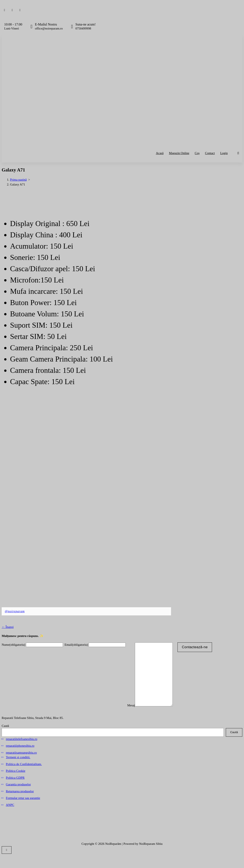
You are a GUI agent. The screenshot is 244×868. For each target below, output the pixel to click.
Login (224, 153)
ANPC (10, 817)
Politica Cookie (16, 783)
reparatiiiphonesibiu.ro (20, 758)
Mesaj (131, 718)
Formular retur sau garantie (23, 810)
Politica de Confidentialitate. (24, 777)
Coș (197, 153)
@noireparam (15, 611)
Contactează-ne (199, 647)
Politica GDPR (15, 790)
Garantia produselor (18, 797)
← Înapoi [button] (8, 627)
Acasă (160, 153)
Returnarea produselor (20, 804)
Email (76, 645)
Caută (5, 738)
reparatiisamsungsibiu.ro (21, 765)
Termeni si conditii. (18, 770)
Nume (13, 645)
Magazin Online (179, 153)
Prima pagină (18, 180)
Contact (210, 153)
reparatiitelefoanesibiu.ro (22, 752)
